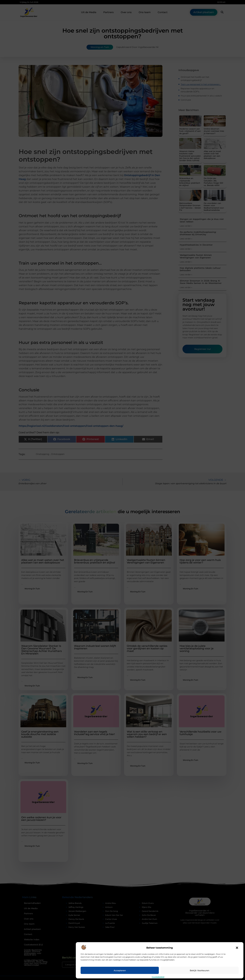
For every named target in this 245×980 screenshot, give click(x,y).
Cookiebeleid (158, 977)
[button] (237, 948)
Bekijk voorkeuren (200, 970)
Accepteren (120, 970)
